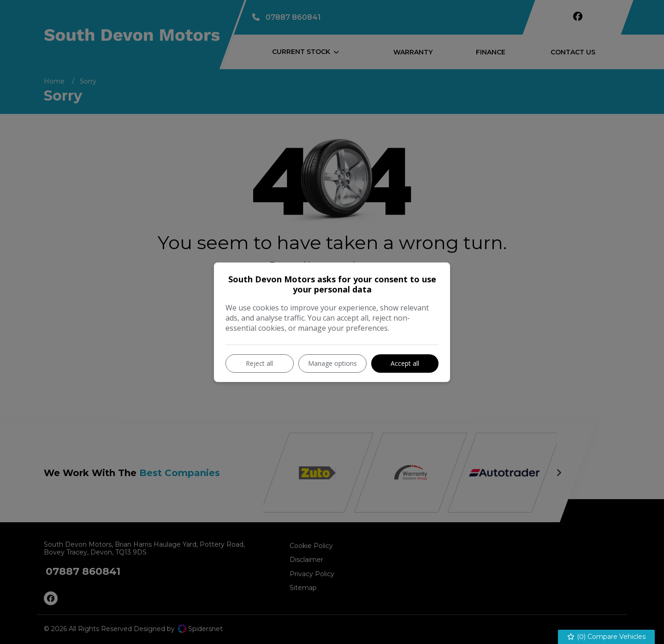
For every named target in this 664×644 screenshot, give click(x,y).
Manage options (332, 363)
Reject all (259, 363)
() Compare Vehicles (607, 637)
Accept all (405, 363)
